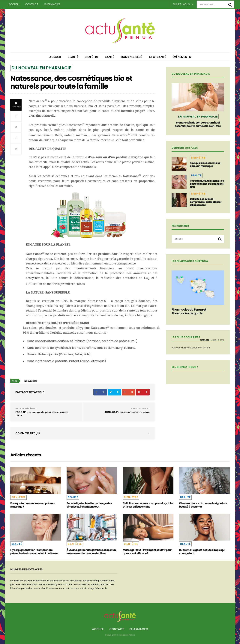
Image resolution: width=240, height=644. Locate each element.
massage (54, 584)
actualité (15, 581)
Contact (32, 4)
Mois (213, 340)
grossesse (15, 584)
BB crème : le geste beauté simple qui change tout (202, 552)
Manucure (44, 584)
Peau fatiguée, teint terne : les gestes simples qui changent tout (207, 184)
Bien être (92, 57)
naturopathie (66, 584)
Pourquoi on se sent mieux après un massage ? (205, 164)
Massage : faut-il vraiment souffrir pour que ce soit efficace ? (147, 552)
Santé (109, 57)
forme (112, 581)
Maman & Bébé (131, 57)
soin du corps (73, 588)
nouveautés (31, 381)
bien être (74, 581)
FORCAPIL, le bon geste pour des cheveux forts (42, 414)
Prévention (15, 588)
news (75, 584)
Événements (182, 57)
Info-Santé (157, 57)
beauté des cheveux (60, 581)
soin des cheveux (57, 588)
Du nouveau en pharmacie (41, 68)
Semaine (204, 340)
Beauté (73, 57)
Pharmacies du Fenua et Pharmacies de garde (189, 311)
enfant (105, 581)
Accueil (14, 4)
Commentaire (28, 433)
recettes (38, 588)
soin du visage (87, 588)
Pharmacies (52, 4)
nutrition (95, 584)
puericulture (27, 588)
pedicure (104, 584)
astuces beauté (27, 581)
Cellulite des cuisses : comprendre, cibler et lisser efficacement (206, 202)
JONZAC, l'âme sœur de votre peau (127, 412)
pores (111, 584)
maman (34, 584)
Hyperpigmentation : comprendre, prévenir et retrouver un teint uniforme (34, 552)
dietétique (96, 581)
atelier (39, 581)
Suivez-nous (183, 4)
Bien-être (198, 158)
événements (101, 588)
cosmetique (85, 581)
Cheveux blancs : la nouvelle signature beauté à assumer (203, 505)
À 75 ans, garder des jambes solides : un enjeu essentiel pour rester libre (91, 552)
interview (25, 584)
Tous (221, 340)
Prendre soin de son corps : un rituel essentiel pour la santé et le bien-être (198, 124)
